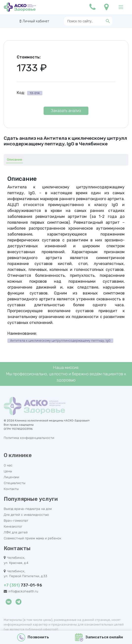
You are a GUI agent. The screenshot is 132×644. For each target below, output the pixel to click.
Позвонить (33, 637)
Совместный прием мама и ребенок (33, 538)
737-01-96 (23, 585)
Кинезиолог (13, 526)
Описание (15, 160)
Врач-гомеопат (16, 520)
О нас (8, 465)
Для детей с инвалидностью (26, 515)
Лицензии (11, 477)
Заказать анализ (66, 111)
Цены (8, 471)
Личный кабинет (36, 21)
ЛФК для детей (16, 532)
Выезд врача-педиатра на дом (28, 509)
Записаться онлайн (99, 637)
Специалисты (15, 483)
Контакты (11, 489)
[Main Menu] (121, 7)
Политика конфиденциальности (29, 438)
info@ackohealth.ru (23, 591)
